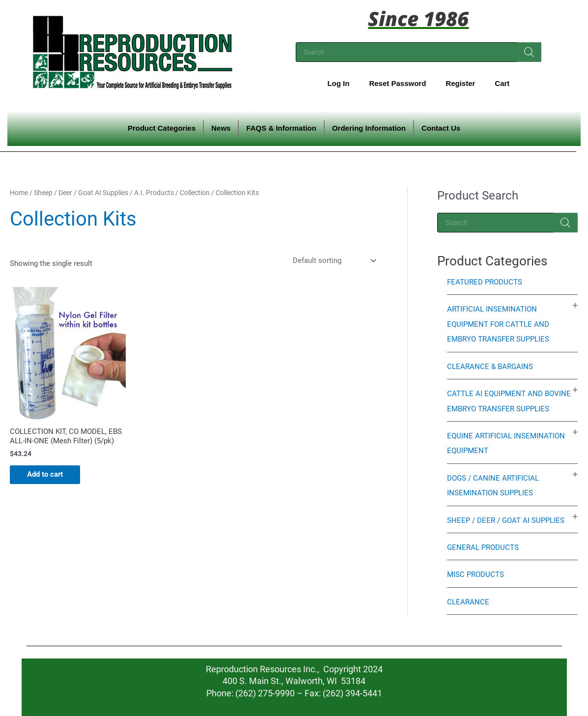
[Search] (529, 52)
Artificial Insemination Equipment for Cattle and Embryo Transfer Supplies (498, 324)
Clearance (468, 598)
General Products (483, 544)
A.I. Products (154, 193)
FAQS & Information (281, 128)
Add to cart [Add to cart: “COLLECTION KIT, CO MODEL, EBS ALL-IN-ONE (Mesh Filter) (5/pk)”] (47, 475)
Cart (502, 83)
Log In (338, 83)
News (221, 128)
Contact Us (441, 128)
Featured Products (485, 282)
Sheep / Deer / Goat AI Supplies (81, 193)
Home (19, 193)
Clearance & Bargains (490, 365)
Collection (195, 193)
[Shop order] (333, 261)
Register (460, 83)
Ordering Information (369, 128)
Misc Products (476, 571)
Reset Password (397, 83)
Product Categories (162, 128)
